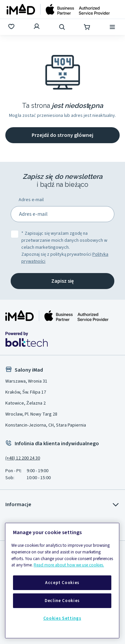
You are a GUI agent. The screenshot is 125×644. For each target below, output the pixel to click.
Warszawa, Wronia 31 (26, 381)
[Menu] (113, 27)
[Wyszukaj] (63, 27)
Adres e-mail (31, 200)
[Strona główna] (58, 9)
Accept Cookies (62, 583)
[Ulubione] (12, 27)
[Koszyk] (88, 27)
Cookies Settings (62, 618)
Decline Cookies (62, 601)
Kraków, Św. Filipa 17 (26, 392)
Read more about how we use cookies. (69, 565)
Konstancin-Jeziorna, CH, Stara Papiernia (46, 425)
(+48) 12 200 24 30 (23, 458)
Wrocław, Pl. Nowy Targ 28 (31, 414)
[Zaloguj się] (37, 27)
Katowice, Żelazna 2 (25, 403)
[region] (62, 581)
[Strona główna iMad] (57, 316)
